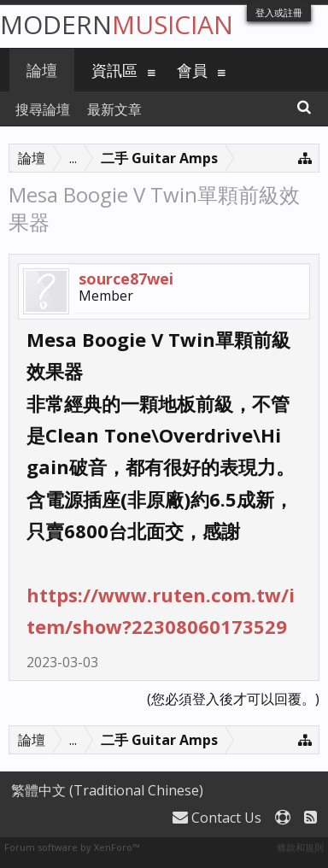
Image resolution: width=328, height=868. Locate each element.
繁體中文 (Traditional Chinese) (107, 790)
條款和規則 (300, 847)
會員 (192, 70)
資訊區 (114, 70)
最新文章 (114, 109)
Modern (117, 24)
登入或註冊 (279, 12)
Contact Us (217, 818)
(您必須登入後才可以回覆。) (233, 699)
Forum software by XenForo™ (72, 847)
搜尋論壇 (43, 109)
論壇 (42, 70)
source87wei (126, 279)
